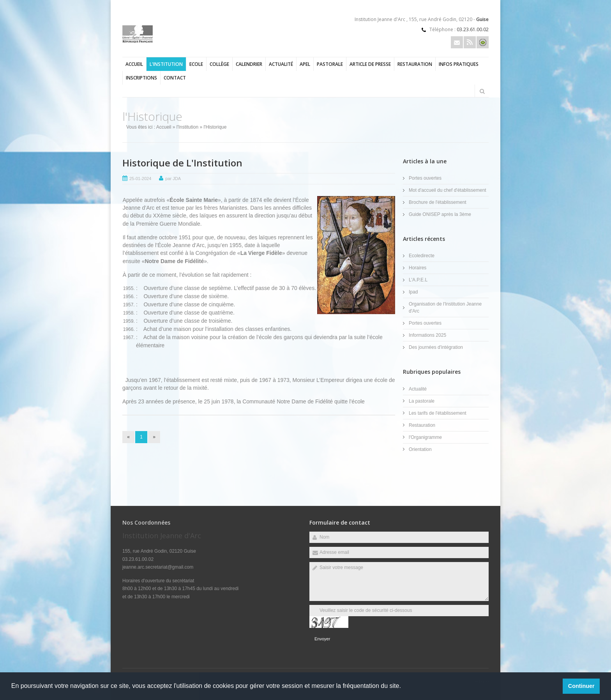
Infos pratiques (459, 64)
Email (457, 42)
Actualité (281, 64)
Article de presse (370, 64)
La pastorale (422, 401)
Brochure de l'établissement (438, 202)
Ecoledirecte (422, 256)
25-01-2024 (140, 179)
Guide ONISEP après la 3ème (440, 214)
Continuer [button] (581, 686)
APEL (305, 64)
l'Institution (166, 64)
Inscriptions (141, 78)
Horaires (418, 268)
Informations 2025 (427, 335)
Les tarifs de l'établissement (438, 413)
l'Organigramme (425, 437)
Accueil (134, 64)
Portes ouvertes (425, 178)
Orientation (420, 449)
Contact (175, 78)
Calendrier (249, 64)
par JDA (173, 179)
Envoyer (322, 639)
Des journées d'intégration (436, 347)
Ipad (413, 292)
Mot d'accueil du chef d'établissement (448, 190)
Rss (470, 42)
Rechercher (482, 91)
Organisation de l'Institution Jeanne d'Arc (445, 308)
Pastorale (330, 64)
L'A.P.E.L (418, 280)
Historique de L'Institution (182, 163)
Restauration (415, 64)
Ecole (196, 64)
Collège (219, 64)
